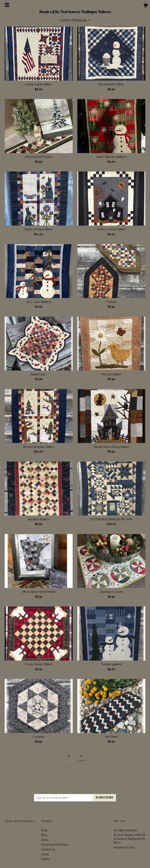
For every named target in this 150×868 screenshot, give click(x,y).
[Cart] (146, 6)
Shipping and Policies (55, 845)
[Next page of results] (81, 756)
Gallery (46, 859)
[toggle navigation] (7, 5)
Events (45, 854)
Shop (44, 830)
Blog (44, 835)
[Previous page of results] (69, 756)
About (45, 840)
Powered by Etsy (124, 847)
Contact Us (48, 849)
